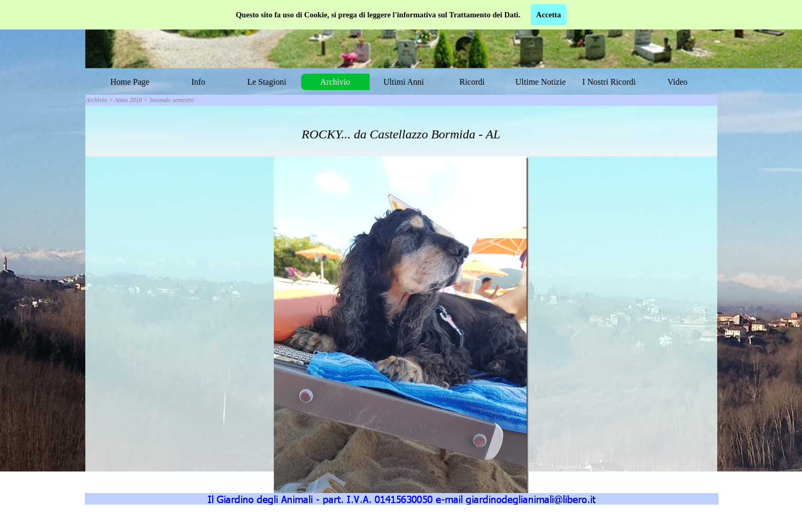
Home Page (130, 82)
